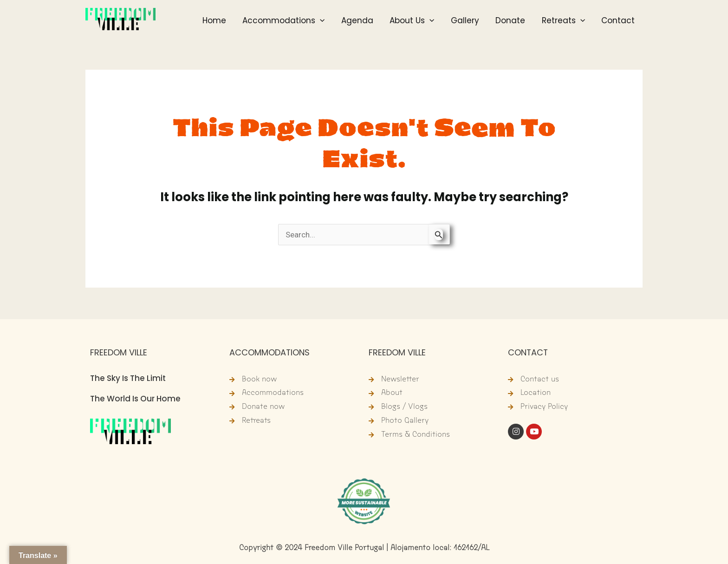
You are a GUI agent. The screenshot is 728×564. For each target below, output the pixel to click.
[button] (340, 22)
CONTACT (528, 352)
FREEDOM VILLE (119, 352)
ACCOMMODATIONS (270, 352)
